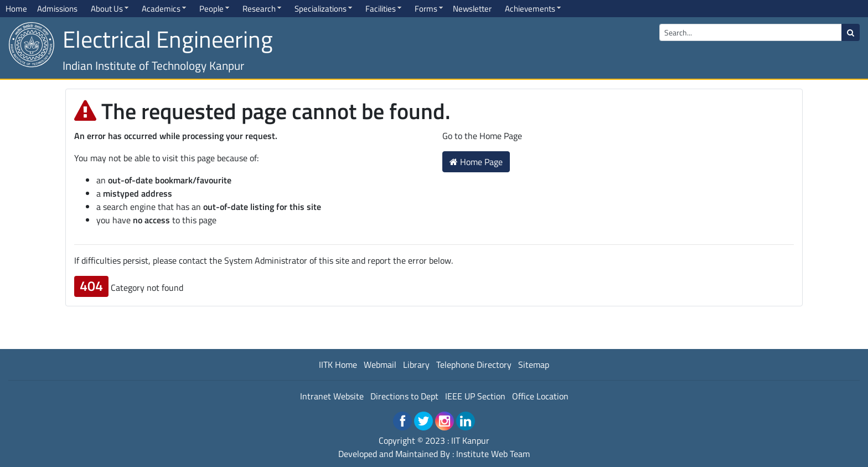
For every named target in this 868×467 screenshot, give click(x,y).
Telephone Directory (474, 365)
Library (416, 365)
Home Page (476, 162)
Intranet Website (332, 396)
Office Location (540, 396)
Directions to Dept (404, 396)
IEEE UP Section (475, 396)
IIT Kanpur (470, 440)
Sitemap (534, 365)
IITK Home (338, 365)
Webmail (380, 365)
